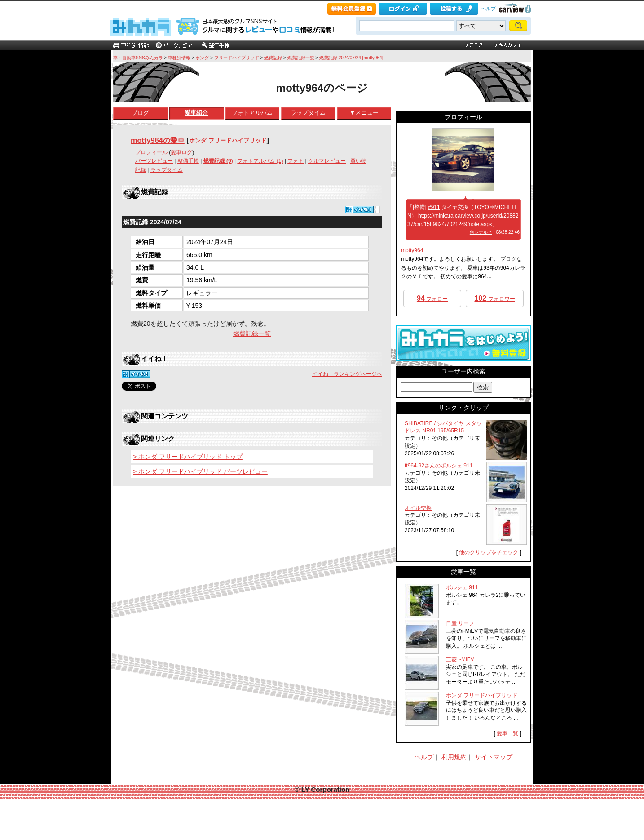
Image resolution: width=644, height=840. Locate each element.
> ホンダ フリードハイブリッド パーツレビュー (200, 471)
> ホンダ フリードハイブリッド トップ (188, 457)
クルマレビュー (327, 161)
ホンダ (202, 58)
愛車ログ (181, 152)
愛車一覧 (507, 733)
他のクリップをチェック (489, 552)
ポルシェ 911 (462, 587)
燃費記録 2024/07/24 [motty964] (351, 58)
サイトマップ (494, 757)
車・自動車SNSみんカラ (138, 58)
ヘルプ (488, 9)
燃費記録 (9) (218, 161)
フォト (296, 161)
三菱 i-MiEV (460, 659)
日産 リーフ (460, 623)
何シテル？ (481, 232)
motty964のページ (322, 88)
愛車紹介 (196, 113)
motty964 (412, 250)
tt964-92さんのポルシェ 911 (439, 466)
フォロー (432, 298)
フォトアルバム (252, 113)
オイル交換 (418, 508)
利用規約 (454, 757)
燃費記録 (273, 58)
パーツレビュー (154, 161)
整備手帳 (188, 161)
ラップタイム (308, 113)
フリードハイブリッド (237, 58)
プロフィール (151, 152)
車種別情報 (179, 58)
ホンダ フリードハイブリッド (228, 140)
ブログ (140, 113)
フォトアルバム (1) (260, 161)
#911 (434, 207)
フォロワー (494, 298)
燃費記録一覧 (301, 58)
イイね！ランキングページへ (347, 374)
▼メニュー (364, 113)
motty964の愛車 (158, 140)
